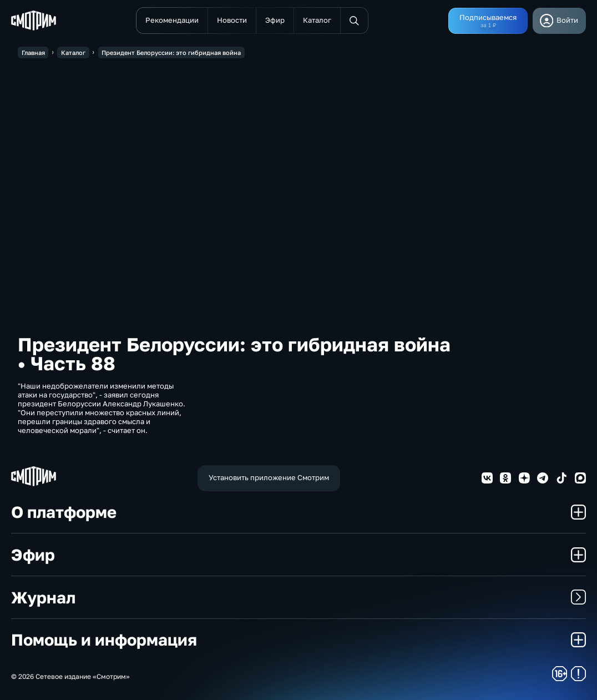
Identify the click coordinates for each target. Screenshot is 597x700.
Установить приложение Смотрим (269, 477)
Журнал (298, 597)
